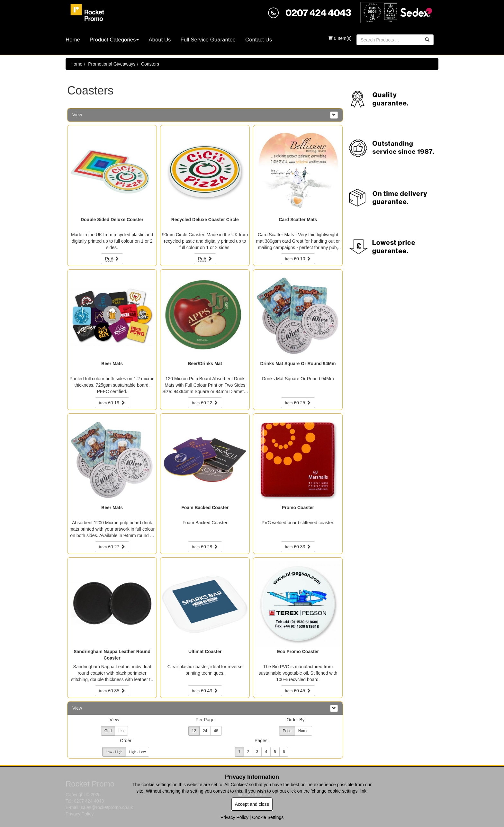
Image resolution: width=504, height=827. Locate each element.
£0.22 (205, 403)
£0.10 (298, 259)
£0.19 (112, 403)
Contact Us (259, 40)
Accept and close (252, 804)
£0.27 (112, 547)
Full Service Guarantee (208, 40)
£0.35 (112, 691)
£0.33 (298, 547)
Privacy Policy (234, 817)
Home (73, 40)
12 (194, 731)
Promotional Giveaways (112, 64)
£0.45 (298, 691)
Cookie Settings (268, 817)
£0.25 (298, 403)
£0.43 (205, 691)
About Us (160, 40)
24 (205, 731)
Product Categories (114, 40)
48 (216, 731)
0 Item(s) (340, 38)
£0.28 (205, 547)
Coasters (150, 64)
